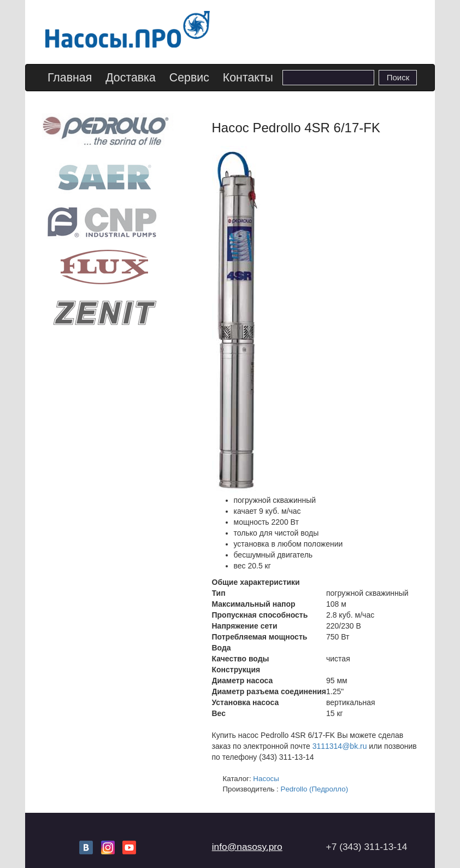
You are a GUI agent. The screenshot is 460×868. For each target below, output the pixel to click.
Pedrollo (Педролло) (315, 789)
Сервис (189, 78)
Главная (70, 78)
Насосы (266, 779)
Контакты (248, 78)
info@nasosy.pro (247, 847)
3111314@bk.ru (340, 746)
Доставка (131, 78)
